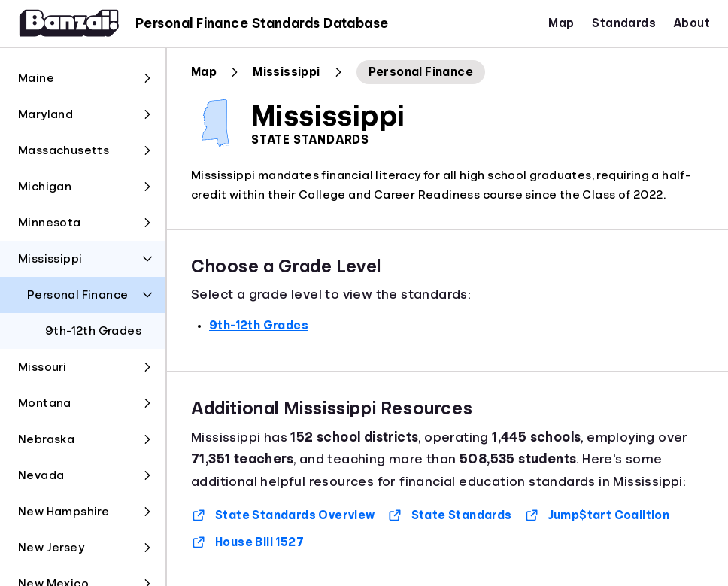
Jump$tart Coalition (597, 515)
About (692, 23)
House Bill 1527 (247, 542)
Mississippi (286, 72)
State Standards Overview (283, 515)
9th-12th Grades (259, 326)
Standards (624, 23)
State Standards (450, 515)
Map (561, 23)
